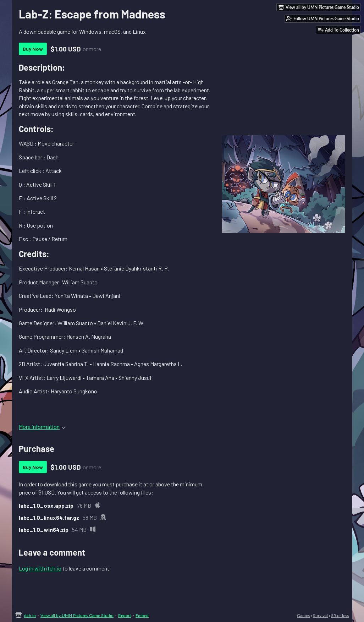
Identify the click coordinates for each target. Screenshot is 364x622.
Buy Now (33, 49)
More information (42, 427)
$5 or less (340, 615)
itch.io (30, 615)
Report (125, 615)
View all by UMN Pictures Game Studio (77, 615)
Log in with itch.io (40, 568)
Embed (142, 615)
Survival (320, 615)
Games (303, 615)
